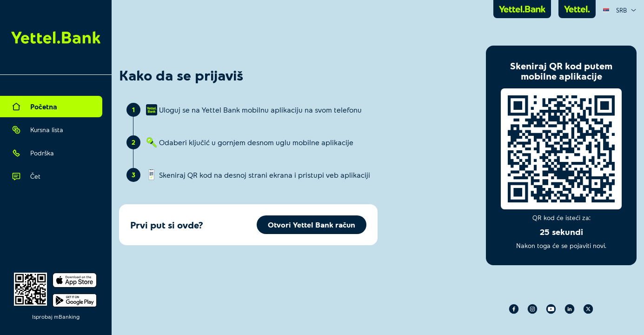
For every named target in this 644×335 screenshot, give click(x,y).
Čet (26, 176)
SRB (620, 10)
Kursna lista (37, 130)
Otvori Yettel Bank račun (312, 224)
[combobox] (620, 10)
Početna (34, 107)
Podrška (33, 153)
